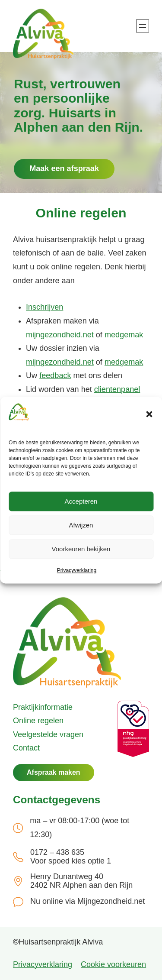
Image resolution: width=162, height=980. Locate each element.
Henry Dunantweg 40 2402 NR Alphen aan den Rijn (81, 881)
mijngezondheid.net (61, 335)
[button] (149, 414)
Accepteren (81, 501)
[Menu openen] (143, 26)
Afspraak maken (54, 772)
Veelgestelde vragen (48, 734)
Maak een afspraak (64, 168)
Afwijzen (81, 525)
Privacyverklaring (77, 571)
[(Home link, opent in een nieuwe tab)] (67, 642)
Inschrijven (44, 307)
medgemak (124, 335)
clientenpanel (117, 389)
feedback (55, 375)
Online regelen (38, 721)
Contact (26, 748)
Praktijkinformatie (43, 707)
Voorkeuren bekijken (81, 549)
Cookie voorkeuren (113, 964)
